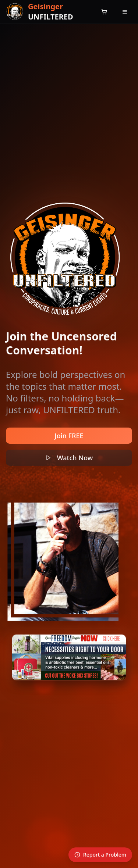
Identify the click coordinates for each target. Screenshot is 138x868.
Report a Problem (100, 855)
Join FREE (69, 436)
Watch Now (69, 458)
